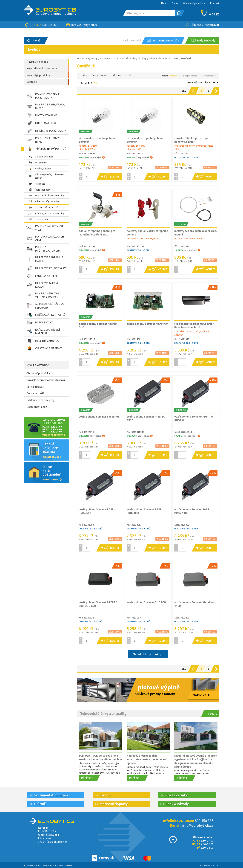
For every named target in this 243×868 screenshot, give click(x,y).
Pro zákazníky (38, 365)
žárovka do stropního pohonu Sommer (97, 140)
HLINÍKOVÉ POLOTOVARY (46, 131)
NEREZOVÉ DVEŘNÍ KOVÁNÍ (42, 285)
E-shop (94, 58)
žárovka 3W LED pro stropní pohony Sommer (192, 140)
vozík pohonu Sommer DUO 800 (146, 602)
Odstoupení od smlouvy (40, 400)
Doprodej (32, 82)
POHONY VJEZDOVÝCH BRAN (44, 140)
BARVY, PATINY (40, 322)
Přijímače (37, 184)
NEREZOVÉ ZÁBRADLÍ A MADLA (45, 259)
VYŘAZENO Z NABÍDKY (44, 348)
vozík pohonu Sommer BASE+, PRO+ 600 (97, 511)
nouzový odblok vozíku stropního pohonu (147, 233)
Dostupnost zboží (37, 407)
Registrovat (212, 25)
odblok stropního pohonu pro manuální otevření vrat (97, 233)
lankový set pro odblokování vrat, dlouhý (196, 233)
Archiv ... (212, 714)
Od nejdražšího (209, 76)
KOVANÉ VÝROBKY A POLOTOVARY (43, 96)
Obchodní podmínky (194, 3)
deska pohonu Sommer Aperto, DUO (98, 325)
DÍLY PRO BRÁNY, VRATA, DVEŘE (46, 106)
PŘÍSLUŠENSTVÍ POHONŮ (47, 149)
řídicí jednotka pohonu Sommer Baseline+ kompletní (194, 325)
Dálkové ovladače (41, 157)
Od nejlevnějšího (189, 76)
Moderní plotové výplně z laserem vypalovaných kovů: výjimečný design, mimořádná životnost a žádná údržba (196, 761)
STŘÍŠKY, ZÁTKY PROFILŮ (46, 315)
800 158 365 (50, 25)
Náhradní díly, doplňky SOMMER (164, 58)
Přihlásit (196, 25)
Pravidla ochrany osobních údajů (46, 380)
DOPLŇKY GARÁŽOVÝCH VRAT (45, 238)
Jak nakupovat (35, 387)
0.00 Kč (211, 14)
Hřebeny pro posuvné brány (46, 213)
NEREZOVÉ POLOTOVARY (46, 268)
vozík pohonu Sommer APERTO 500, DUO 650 (98, 604)
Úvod (164, 3)
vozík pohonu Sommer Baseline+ (99, 417)
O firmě (40, 804)
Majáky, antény (40, 168)
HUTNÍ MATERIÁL (41, 123)
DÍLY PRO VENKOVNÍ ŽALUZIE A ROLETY (43, 295)
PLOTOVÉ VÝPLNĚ (42, 115)
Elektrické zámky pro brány (46, 195)
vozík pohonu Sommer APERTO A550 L (146, 418)
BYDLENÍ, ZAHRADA (43, 341)
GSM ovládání (39, 219)
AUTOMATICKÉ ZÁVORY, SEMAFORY (45, 306)
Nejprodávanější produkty (42, 68)
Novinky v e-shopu (37, 62)
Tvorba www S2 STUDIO (210, 865)
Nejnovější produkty (38, 75)
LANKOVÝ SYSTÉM (42, 276)
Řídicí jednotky (39, 190)
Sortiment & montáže (51, 795)
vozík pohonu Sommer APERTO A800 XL (194, 418)
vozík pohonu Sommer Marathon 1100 (195, 604)
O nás (175, 3)
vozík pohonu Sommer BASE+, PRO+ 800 (145, 511)
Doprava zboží (35, 393)
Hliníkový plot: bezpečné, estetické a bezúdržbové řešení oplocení (147, 759)
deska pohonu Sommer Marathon (147, 324)
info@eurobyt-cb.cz (84, 25)
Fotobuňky (37, 163)
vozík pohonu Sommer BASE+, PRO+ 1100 (193, 511)
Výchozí (173, 76)
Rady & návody (177, 804)
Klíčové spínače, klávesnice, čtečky (46, 176)
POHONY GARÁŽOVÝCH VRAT (45, 228)
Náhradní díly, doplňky (44, 201)
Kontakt (215, 3)
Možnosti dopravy (114, 804)
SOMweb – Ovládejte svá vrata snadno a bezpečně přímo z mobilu (100, 757)
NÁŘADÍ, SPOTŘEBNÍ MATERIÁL (43, 331)
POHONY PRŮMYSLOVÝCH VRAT (44, 249)
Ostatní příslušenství (43, 207)
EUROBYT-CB (83, 58)
